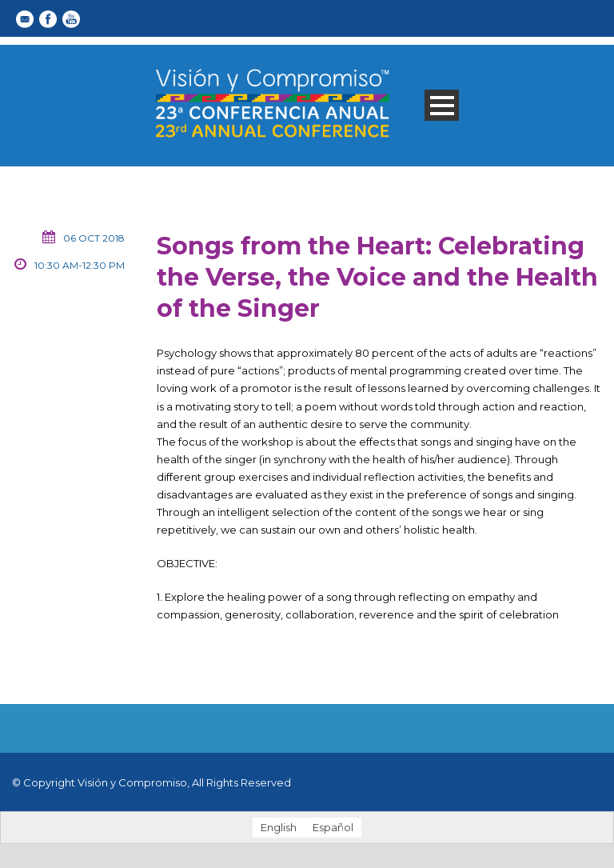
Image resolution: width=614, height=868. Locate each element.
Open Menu (442, 105)
